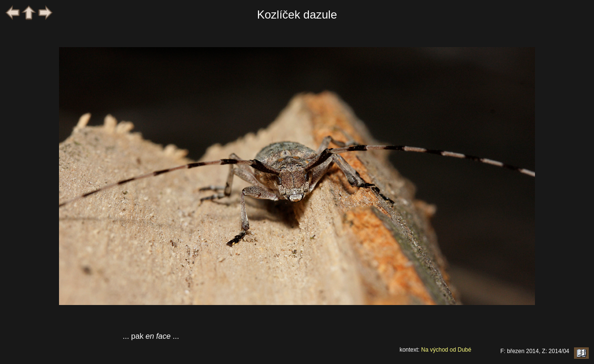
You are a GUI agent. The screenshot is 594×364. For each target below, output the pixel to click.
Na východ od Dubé (446, 350)
